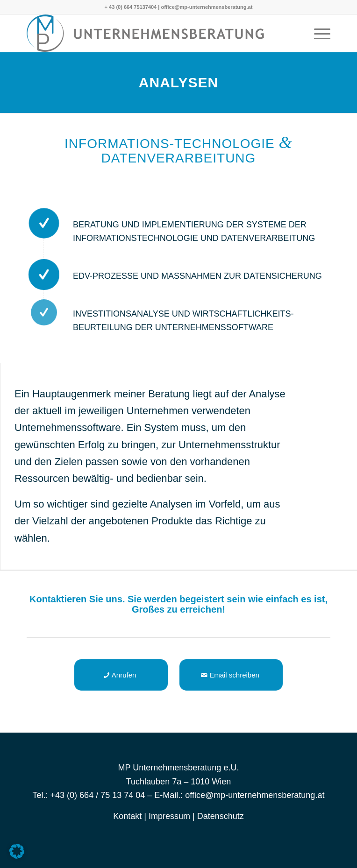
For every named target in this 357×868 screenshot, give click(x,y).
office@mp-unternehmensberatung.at (207, 7)
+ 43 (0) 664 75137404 (131, 7)
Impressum (169, 816)
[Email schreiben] (231, 675)
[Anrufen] (121, 675)
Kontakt (127, 816)
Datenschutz (221, 816)
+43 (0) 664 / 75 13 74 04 (98, 795)
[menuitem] (318, 33)
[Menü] (318, 33)
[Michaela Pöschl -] (148, 33)
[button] (17, 851)
